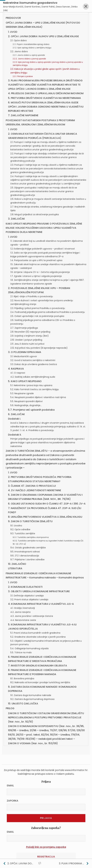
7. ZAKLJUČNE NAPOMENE (23, 115)
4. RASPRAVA (16, 369)
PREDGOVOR (13, 18)
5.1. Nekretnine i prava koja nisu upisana (31, 385)
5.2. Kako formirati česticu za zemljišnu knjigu (35, 389)
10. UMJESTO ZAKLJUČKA (23, 704)
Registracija (46, 857)
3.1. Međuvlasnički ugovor (24, 356)
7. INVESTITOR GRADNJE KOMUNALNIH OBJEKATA (37, 666)
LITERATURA (15, 568)
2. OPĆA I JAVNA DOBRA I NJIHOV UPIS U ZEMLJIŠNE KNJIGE (43, 36)
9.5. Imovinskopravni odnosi (25, 552)
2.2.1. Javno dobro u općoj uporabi (29, 55)
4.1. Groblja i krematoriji (23, 608)
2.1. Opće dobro (19, 40)
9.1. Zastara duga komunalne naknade (31, 695)
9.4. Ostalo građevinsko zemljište (28, 548)
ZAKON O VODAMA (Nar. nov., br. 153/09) (33, 743)
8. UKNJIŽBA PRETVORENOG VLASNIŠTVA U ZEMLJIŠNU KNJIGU (45, 517)
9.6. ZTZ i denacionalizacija (25, 556)
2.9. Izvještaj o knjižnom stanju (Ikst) (30, 336)
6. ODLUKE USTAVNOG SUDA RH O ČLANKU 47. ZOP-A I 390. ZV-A (47, 504)
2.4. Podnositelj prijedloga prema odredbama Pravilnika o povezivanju (48, 312)
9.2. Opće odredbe (20, 529)
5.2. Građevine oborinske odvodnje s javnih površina (38, 637)
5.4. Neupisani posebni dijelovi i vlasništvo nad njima (38, 397)
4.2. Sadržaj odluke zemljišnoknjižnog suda (33, 377)
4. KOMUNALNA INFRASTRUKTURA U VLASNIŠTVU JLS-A (41, 604)
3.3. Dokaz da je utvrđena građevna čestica (34, 364)
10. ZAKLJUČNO (17, 564)
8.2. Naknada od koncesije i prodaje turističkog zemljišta (40, 682)
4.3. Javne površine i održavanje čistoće (32, 616)
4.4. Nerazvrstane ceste (23, 620)
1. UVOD (13, 32)
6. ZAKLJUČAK (16, 414)
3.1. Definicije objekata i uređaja (27, 596)
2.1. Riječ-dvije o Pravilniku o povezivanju (32, 296)
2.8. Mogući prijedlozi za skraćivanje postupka (35, 214)
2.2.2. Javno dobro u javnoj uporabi (29, 59)
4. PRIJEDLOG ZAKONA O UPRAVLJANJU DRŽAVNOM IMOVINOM (46, 93)
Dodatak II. (15, 435)
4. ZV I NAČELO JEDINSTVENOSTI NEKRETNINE (35, 490)
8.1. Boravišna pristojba (22, 679)
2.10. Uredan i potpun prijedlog (26, 340)
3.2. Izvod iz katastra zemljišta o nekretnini (33, 360)
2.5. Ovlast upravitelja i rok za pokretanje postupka (37, 316)
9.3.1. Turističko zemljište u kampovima (31, 537)
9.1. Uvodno (16, 526)
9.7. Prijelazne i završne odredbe (27, 560)
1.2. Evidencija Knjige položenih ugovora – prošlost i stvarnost (43, 249)
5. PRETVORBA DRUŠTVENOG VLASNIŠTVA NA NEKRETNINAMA (44, 98)
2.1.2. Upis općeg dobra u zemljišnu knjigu (32, 48)
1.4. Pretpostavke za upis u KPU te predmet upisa (36, 260)
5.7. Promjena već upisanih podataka (31, 410)
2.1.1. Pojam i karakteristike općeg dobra (31, 44)
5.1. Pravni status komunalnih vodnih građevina (35, 633)
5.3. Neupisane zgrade (22, 393)
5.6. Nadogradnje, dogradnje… (26, 405)
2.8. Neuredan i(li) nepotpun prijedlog (30, 332)
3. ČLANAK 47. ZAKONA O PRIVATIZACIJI (32, 486)
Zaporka (13, 801)
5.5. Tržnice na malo (21, 652)
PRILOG (10, 708)
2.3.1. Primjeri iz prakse (23, 76)
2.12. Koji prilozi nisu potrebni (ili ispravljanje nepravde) (39, 348)
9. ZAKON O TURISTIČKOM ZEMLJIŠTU (30, 521)
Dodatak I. (14, 419)
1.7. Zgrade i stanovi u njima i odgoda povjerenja (36, 276)
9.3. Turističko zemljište (23, 533)
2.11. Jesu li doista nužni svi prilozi (27, 344)
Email (10, 785)
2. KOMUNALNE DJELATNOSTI (25, 587)
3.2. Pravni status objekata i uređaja (29, 599)
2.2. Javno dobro (19, 51)
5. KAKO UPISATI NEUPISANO (25, 381)
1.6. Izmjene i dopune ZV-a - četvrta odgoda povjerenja (40, 272)
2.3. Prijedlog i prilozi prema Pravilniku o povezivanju (38, 308)
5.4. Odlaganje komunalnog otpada (29, 648)
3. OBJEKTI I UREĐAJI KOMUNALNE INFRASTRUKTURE (39, 591)
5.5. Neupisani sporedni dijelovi (26, 401)
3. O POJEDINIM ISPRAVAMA (25, 352)
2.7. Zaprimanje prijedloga (24, 328)
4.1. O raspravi (18, 373)
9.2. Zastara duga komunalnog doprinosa (32, 699)
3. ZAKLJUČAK (16, 219)
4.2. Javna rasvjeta (20, 612)
